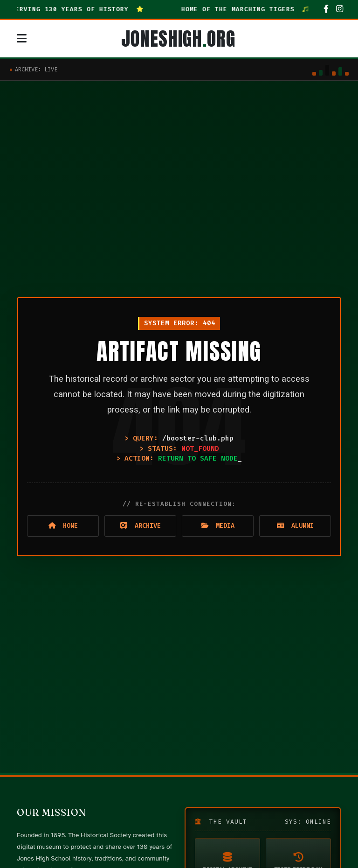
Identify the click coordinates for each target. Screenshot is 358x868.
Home (63, 526)
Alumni (295, 526)
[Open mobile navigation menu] (22, 39)
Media (218, 526)
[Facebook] (326, 9)
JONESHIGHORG (178, 39)
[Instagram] (340, 9)
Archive (141, 526)
